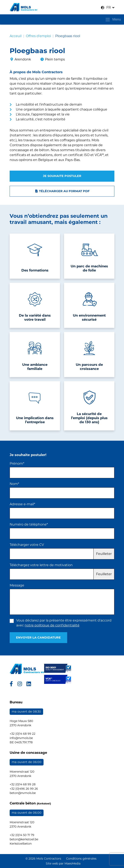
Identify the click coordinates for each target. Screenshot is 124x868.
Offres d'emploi (38, 36)
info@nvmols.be (21, 738)
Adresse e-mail (22, 504)
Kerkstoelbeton (21, 844)
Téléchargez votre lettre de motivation (41, 565)
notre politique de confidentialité (52, 625)
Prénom (17, 464)
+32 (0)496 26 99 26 (24, 789)
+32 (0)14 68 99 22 (22, 734)
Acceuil (16, 36)
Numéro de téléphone (29, 524)
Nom (14, 484)
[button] (108, 8)
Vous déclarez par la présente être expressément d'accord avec (64, 623)
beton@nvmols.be (23, 793)
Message (17, 585)
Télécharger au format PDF (62, 191)
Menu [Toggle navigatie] (113, 20)
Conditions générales (81, 859)
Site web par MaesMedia (63, 863)
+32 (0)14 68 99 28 (23, 784)
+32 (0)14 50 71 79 (22, 835)
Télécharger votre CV (27, 545)
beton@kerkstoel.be (24, 839)
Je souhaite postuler (62, 176)
